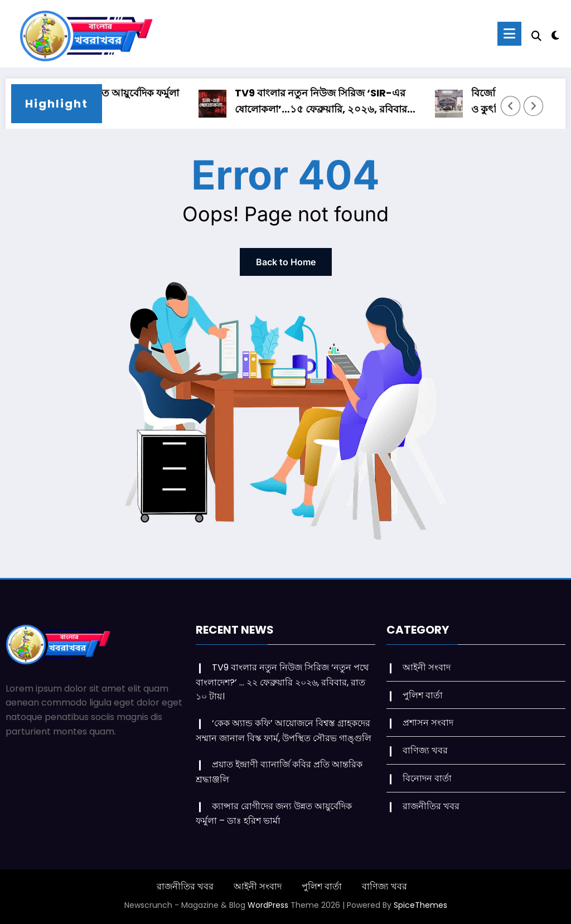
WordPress (268, 905)
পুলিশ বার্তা (423, 695)
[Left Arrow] (511, 106)
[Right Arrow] (534, 106)
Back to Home (286, 262)
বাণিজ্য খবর (425, 750)
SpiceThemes (420, 905)
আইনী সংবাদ (427, 667)
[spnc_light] (555, 34)
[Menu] (509, 34)
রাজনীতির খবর (431, 806)
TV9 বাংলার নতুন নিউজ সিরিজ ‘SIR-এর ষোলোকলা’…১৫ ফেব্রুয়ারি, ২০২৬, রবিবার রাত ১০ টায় (325, 102)
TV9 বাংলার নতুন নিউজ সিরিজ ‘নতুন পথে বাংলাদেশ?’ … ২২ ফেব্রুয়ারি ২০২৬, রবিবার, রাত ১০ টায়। (282, 682)
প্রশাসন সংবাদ (428, 723)
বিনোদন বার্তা (427, 778)
